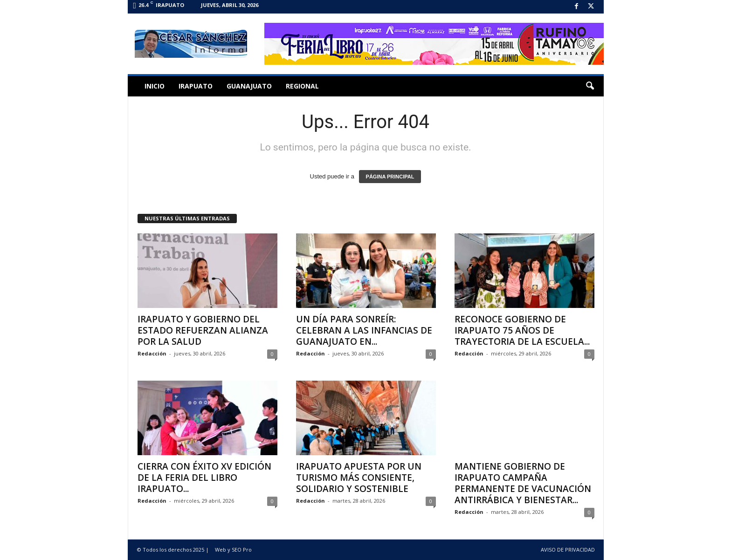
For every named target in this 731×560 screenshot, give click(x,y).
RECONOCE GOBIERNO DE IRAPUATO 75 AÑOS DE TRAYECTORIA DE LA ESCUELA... (522, 330)
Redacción (152, 353)
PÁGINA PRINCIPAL (390, 177)
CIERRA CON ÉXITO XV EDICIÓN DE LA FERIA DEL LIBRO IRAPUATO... (204, 478)
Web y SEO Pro (233, 550)
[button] (590, 86)
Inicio (155, 86)
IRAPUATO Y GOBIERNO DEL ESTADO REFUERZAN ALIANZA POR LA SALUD (203, 330)
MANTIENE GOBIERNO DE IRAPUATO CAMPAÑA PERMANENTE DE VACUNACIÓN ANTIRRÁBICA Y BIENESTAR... (523, 483)
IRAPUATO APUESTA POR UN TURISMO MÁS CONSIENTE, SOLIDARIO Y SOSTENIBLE (359, 478)
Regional (302, 86)
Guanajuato (249, 86)
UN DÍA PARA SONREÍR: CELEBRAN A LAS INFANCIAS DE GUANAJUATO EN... (364, 330)
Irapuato (196, 86)
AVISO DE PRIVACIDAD (568, 550)
